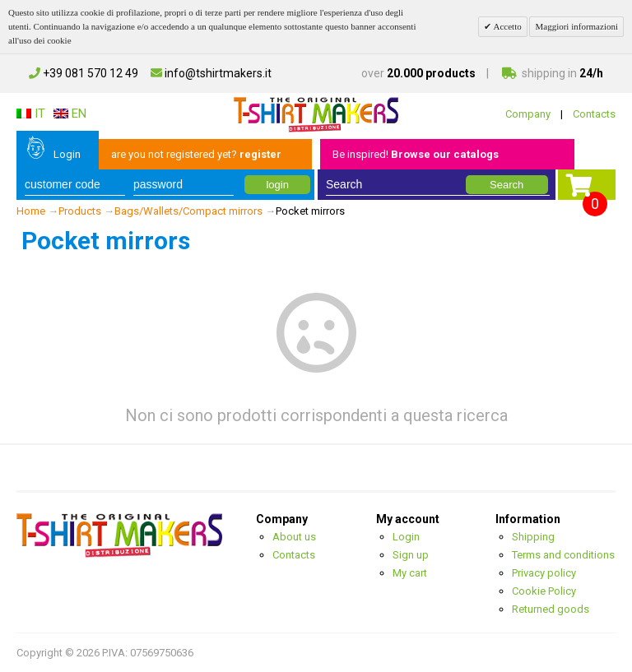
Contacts (594, 114)
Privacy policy (544, 573)
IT (31, 114)
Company (528, 114)
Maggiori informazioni (576, 26)
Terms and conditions (563, 555)
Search (507, 185)
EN (70, 114)
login (277, 185)
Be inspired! (416, 154)
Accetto (506, 26)
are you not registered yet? (196, 154)
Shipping (533, 537)
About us (294, 537)
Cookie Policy (544, 591)
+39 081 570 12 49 (84, 73)
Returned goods (551, 609)
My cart (410, 573)
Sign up (411, 555)
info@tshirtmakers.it (211, 73)
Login (67, 154)
